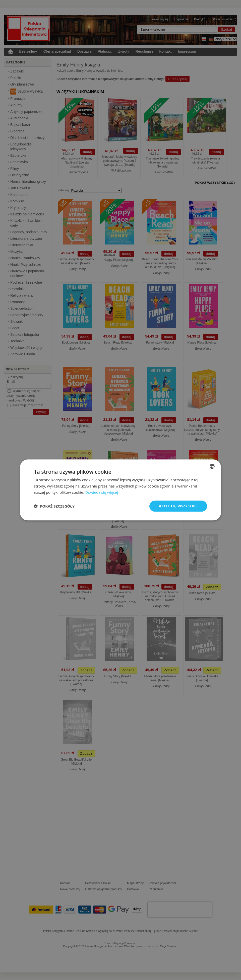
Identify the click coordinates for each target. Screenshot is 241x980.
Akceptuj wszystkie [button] (178, 506)
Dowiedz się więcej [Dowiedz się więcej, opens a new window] (101, 492)
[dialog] (120, 490)
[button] (54, 506)
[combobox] (212, 466)
